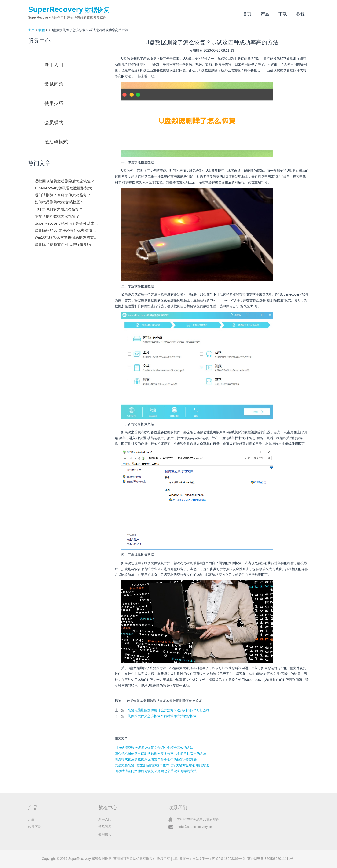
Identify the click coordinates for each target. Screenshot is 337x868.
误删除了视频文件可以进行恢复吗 (63, 244)
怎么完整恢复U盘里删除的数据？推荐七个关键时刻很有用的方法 (162, 765)
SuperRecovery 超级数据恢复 (90, 859)
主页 (31, 30)
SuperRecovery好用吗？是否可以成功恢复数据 (66, 223)
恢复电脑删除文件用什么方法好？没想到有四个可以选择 (169, 710)
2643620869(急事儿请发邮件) (199, 819)
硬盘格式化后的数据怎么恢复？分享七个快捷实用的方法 (156, 759)
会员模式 (54, 122)
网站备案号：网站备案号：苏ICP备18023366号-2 (209, 859)
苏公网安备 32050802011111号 (270, 859)
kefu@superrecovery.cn (195, 827)
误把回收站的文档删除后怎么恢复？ (65, 181)
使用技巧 (54, 103)
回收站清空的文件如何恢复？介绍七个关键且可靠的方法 (156, 771)
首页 (247, 14)
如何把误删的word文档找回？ (59, 202)
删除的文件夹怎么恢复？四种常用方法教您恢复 (162, 716)
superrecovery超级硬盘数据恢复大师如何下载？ (66, 188)
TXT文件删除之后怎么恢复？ (59, 209)
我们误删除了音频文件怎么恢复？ (63, 195)
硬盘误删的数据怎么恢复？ (57, 216)
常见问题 (54, 84)
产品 (265, 14)
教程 (300, 14)
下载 (283, 14)
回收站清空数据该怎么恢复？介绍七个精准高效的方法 (154, 748)
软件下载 (35, 827)
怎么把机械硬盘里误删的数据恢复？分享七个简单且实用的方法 (161, 753)
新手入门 (54, 65)
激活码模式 (56, 142)
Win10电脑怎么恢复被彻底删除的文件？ (66, 237)
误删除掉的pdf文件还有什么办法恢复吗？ (66, 230)
